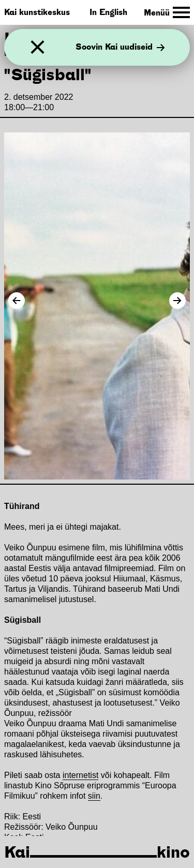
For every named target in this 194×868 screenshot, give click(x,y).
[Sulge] (38, 47)
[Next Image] (177, 301)
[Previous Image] (17, 301)
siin (94, 796)
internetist (80, 775)
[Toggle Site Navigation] (167, 13)
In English (108, 12)
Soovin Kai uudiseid (120, 48)
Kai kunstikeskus (37, 12)
